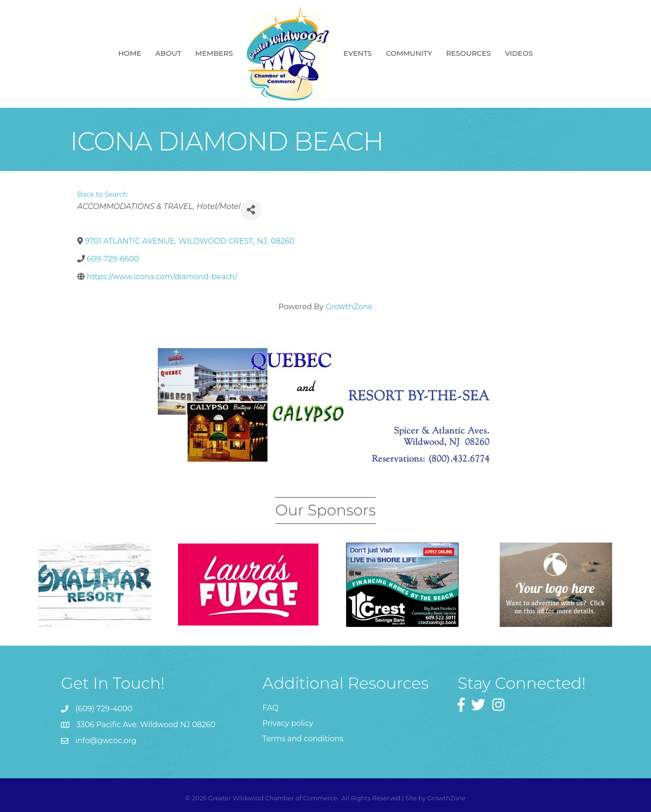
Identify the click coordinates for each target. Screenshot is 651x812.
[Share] (251, 210)
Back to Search (102, 194)
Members (214, 53)
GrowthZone (349, 307)
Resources (468, 53)
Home (129, 53)
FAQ (270, 708)
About (168, 53)
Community (409, 53)
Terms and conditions (303, 739)
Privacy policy (288, 723)
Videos (519, 53)
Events (358, 53)
